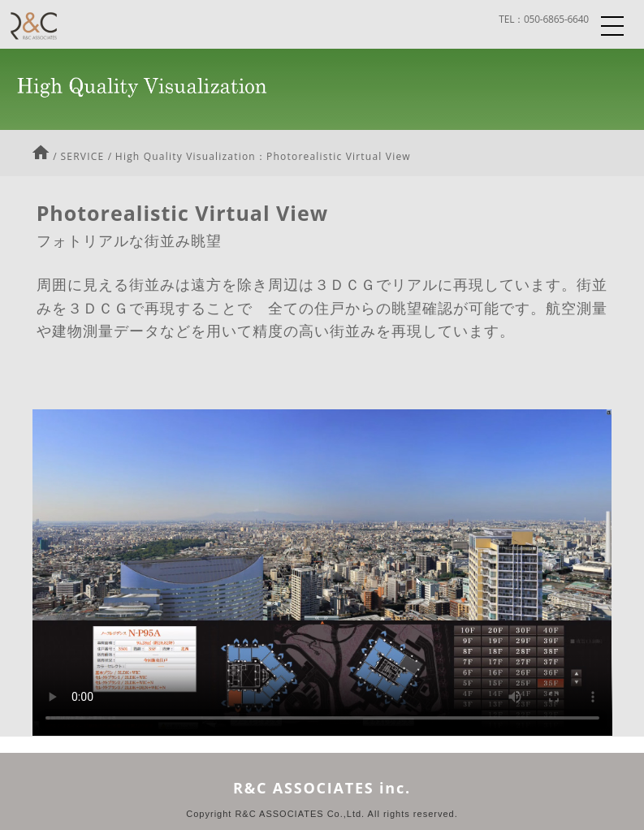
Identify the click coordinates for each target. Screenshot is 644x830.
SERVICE (83, 156)
